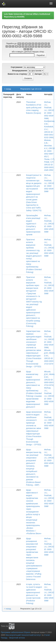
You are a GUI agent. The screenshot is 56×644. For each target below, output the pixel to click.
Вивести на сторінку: (18, 74)
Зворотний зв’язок (17, 638)
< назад (8, 89)
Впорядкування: (20, 71)
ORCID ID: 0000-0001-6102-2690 (49, 135)
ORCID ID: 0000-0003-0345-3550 (49, 167)
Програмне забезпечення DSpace (16, 632)
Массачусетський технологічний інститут (23, 635)
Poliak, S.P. (49, 162)
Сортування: (17, 67)
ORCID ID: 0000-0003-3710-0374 (49, 361)
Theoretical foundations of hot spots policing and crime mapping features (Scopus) (34, 108)
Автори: (38, 74)
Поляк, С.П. (49, 159)
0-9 (19, 44)
